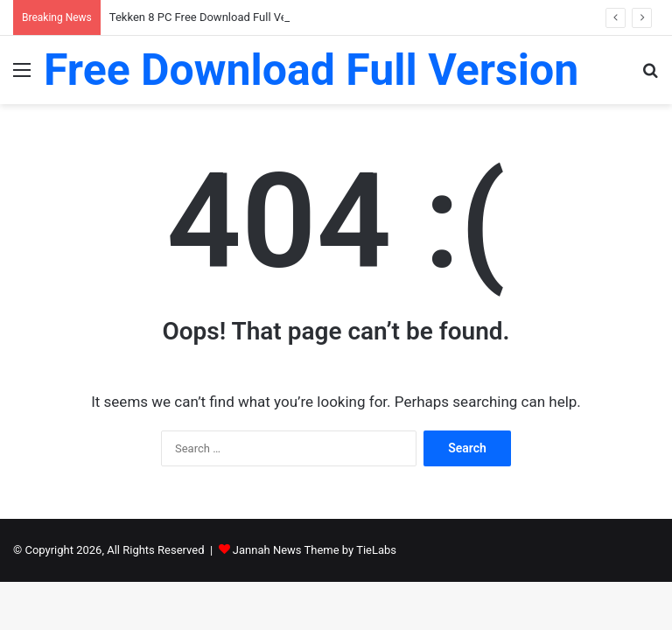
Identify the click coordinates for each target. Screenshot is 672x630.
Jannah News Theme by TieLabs (315, 550)
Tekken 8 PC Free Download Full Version (211, 17)
